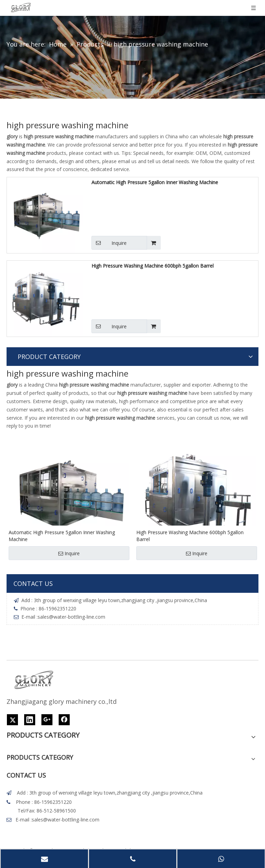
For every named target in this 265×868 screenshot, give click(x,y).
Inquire (109, 243)
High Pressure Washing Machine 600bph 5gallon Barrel (153, 266)
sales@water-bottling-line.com (71, 617)
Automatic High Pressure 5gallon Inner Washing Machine (155, 182)
